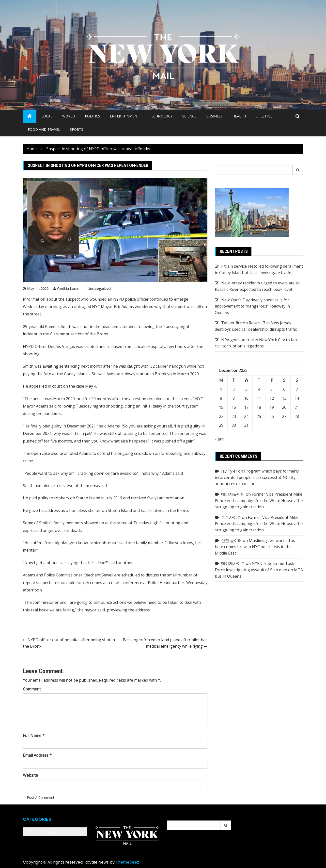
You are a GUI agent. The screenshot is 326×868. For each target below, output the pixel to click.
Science (189, 116)
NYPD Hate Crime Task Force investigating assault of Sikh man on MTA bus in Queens (259, 570)
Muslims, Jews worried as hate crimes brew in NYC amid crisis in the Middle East (255, 547)
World (69, 116)
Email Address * (37, 755)
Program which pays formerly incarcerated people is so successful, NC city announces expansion (257, 477)
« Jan (219, 439)
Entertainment (125, 116)
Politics (93, 116)
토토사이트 (231, 517)
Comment (32, 689)
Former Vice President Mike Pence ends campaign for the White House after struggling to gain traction (259, 500)
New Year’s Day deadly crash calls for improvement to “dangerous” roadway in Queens (252, 306)
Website (30, 775)
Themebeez (127, 862)
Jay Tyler (229, 471)
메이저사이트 (233, 563)
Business (214, 116)
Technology (161, 116)
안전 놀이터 (232, 540)
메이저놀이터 (233, 494)
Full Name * (34, 736)
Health (239, 116)
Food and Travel (44, 129)
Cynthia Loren (68, 288)
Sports (77, 129)
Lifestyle (264, 116)
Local (47, 116)
